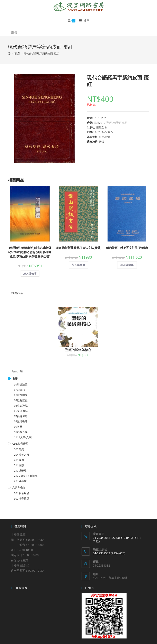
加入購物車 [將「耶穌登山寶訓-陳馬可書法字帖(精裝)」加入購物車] (78, 265)
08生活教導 (21, 421)
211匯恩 (19, 465)
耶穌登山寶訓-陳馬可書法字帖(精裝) (78, 248)
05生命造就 (21, 406)
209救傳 (19, 460)
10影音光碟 (21, 432)
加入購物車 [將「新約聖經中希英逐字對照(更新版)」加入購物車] (127, 265)
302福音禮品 (21, 499)
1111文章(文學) (23, 437)
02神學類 (19, 390)
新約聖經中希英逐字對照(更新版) (127, 248)
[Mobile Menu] (83, 20)
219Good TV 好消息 (26, 476)
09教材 (18, 427)
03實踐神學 (21, 395)
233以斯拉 (20, 481)
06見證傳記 (21, 411)
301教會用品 (21, 493)
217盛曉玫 (20, 471)
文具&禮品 (19, 487)
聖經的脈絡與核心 (78, 350)
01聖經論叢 (120, 123)
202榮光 (19, 449)
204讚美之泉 (21, 455)
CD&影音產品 (20, 444)
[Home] (9, 54)
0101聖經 (106, 123)
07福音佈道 (21, 416)
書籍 (96, 123)
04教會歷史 (21, 400)
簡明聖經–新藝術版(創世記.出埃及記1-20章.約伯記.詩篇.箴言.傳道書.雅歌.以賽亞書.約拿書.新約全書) (30, 252)
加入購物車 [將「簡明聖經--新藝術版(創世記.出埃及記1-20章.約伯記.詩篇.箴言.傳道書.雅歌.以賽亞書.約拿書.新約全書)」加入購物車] (30, 273)
